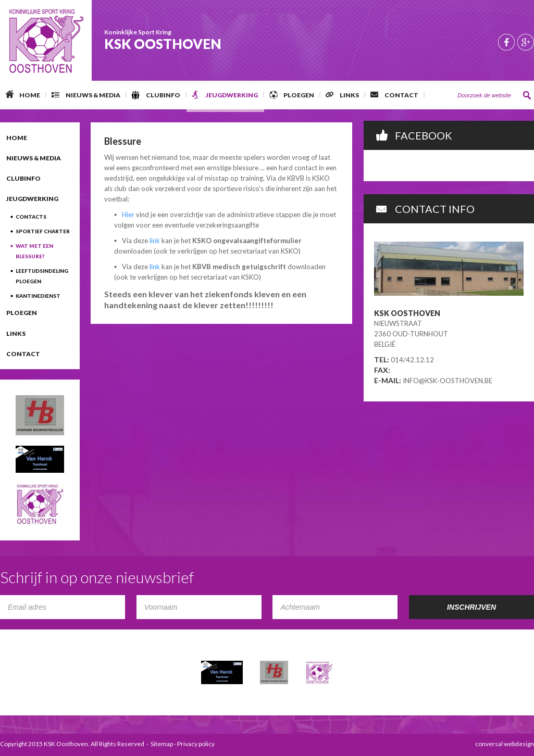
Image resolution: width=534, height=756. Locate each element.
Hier (128, 215)
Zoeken (527, 95)
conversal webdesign (505, 744)
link (156, 241)
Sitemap (162, 744)
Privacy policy (196, 744)
